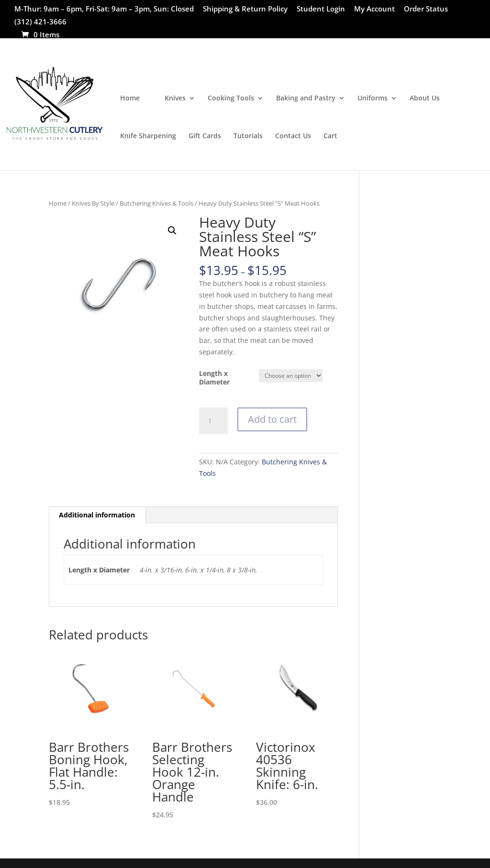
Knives (175, 99)
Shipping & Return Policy (245, 9)
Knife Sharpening (148, 136)
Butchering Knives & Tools (156, 203)
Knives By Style (93, 203)
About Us (425, 99)
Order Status (426, 9)
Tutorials (248, 136)
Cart (330, 136)
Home (130, 99)
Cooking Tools (231, 99)
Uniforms (373, 99)
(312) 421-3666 (40, 22)
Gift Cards (205, 136)
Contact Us (293, 136)
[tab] (97, 515)
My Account (374, 9)
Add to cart (272, 419)
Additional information (97, 515)
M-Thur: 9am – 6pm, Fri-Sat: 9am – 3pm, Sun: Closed (104, 9)
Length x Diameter (214, 378)
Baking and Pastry (306, 99)
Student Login (321, 9)
